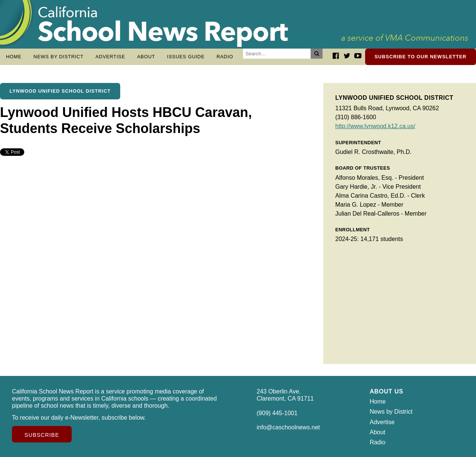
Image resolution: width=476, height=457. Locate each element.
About (146, 57)
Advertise (111, 57)
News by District (59, 57)
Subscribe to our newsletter (420, 57)
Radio (225, 57)
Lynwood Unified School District (60, 91)
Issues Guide (186, 57)
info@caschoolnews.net (288, 427)
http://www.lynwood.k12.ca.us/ (375, 126)
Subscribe (42, 435)
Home (14, 57)
